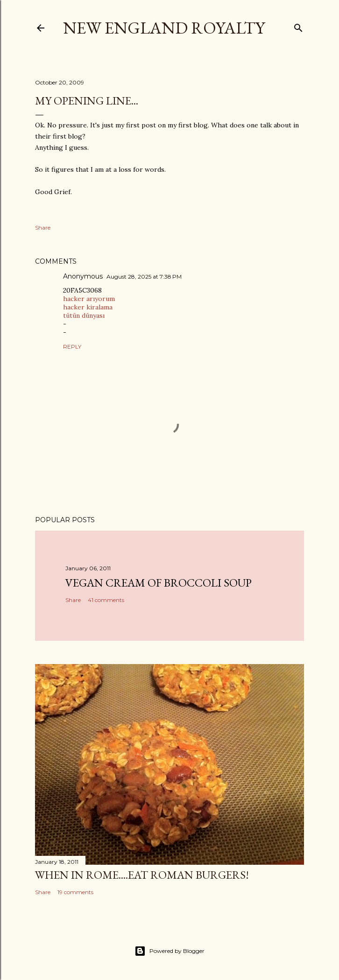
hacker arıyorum (89, 299)
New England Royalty (164, 28)
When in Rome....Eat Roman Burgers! (142, 875)
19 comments (75, 892)
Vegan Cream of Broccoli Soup (159, 583)
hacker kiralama (88, 307)
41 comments (106, 600)
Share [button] (43, 227)
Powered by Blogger (169, 951)
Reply (72, 346)
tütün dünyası (84, 315)
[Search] (298, 26)
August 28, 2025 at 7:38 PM (144, 276)
